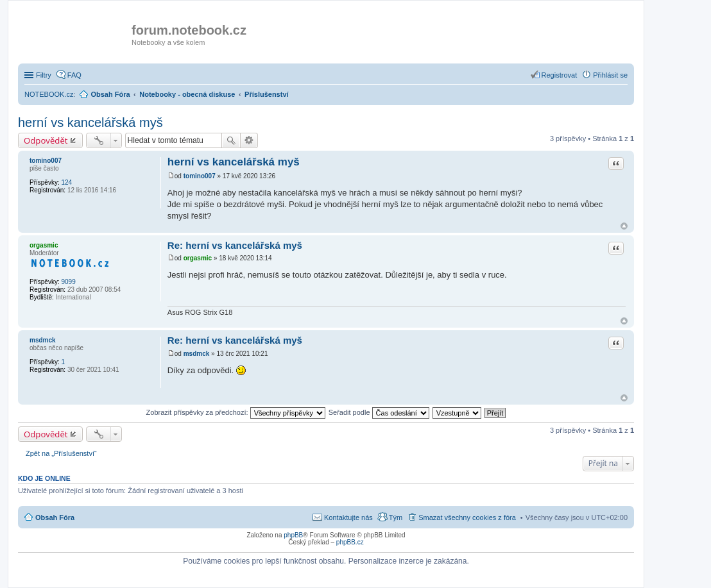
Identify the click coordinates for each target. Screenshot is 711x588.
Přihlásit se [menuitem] (610, 75)
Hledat (231, 140)
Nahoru (624, 226)
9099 (68, 282)
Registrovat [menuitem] (560, 75)
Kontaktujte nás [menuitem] (348, 517)
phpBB (293, 535)
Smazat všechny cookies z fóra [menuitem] (467, 517)
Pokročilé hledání (249, 140)
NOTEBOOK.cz (49, 94)
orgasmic (44, 245)
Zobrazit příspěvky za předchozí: (236, 412)
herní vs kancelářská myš (90, 122)
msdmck (43, 340)
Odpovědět (46, 140)
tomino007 (46, 161)
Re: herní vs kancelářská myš (235, 245)
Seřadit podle (379, 412)
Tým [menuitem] (396, 517)
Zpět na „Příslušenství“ (61, 453)
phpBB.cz (350, 542)
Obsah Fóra (55, 517)
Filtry (44, 75)
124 (66, 182)
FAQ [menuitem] (74, 75)
